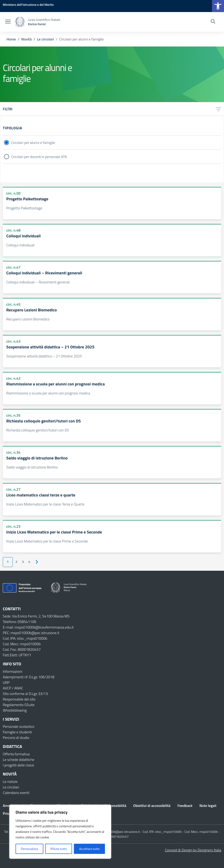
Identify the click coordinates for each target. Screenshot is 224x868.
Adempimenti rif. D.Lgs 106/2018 (28, 677)
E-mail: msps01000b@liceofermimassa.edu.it (38, 627)
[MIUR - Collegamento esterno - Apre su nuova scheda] (28, 5)
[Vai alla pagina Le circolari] (46, 39)
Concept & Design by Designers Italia (193, 850)
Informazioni (12, 671)
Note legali (208, 806)
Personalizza (30, 849)
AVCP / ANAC (13, 688)
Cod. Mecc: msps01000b (22, 644)
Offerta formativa (16, 754)
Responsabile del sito (19, 699)
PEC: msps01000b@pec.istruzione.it (31, 633)
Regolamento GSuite (19, 705)
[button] (218, 6)
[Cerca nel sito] (213, 22)
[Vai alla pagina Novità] (27, 39)
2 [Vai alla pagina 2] (16, 562)
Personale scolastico (19, 726)
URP (6, 682)
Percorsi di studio (16, 738)
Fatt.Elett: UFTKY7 (17, 655)
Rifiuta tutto (58, 849)
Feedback (185, 806)
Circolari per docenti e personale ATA (39, 157)
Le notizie (10, 781)
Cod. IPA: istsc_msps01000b (25, 638)
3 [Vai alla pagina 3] (23, 562)
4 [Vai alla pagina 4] (29, 562)
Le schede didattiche (19, 759)
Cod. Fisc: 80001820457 (22, 649)
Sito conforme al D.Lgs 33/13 (25, 694)
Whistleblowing (15, 710)
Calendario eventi (16, 793)
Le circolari (11, 787)
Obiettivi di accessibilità (152, 806)
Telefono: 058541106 (19, 622)
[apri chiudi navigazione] (8, 22)
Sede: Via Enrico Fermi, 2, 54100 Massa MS (36, 616)
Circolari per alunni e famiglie (33, 143)
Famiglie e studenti (17, 732)
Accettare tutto (90, 849)
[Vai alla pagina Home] (11, 39)
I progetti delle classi (18, 765)
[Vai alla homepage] (20, 22)
